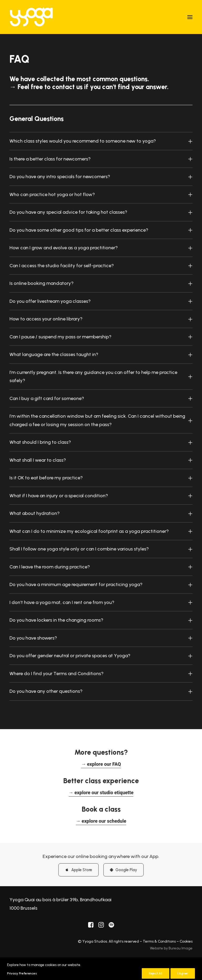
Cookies (186, 941)
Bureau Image (181, 948)
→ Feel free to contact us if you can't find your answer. (89, 87)
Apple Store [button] (79, 870)
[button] (190, 17)
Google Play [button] (123, 870)
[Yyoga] (31, 17)
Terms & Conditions (159, 941)
